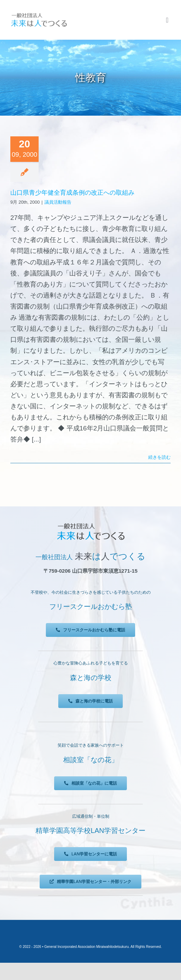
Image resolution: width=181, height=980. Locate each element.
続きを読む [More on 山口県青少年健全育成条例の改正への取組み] (159, 457)
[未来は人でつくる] (39, 14)
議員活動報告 (58, 202)
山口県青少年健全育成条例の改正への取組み (72, 193)
